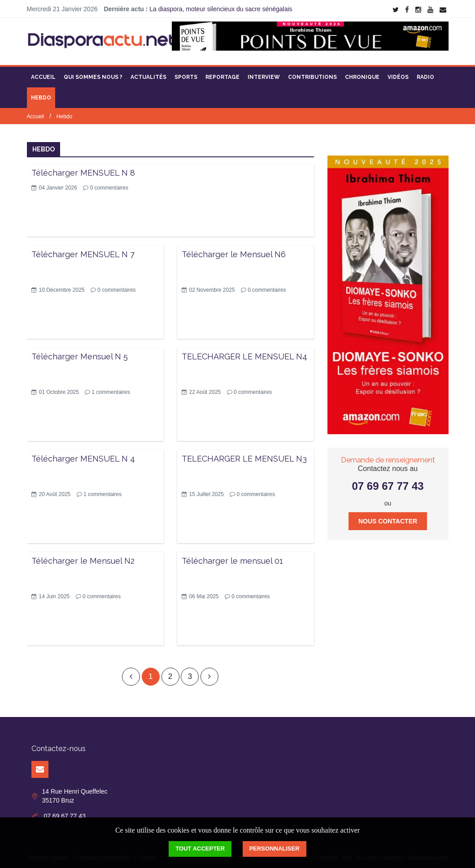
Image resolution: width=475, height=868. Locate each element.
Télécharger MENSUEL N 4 (83, 456)
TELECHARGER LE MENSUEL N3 (244, 456)
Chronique (362, 74)
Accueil (43, 74)
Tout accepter (200, 849)
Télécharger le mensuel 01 (232, 558)
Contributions (312, 74)
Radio (425, 74)
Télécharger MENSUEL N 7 (83, 251)
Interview (264, 74)
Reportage (222, 74)
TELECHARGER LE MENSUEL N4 (244, 353)
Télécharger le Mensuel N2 (83, 558)
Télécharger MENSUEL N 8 (83, 170)
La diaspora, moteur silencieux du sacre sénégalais (221, 9)
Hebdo (41, 95)
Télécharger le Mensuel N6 (234, 251)
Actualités (148, 74)
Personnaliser (275, 849)
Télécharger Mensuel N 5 (80, 353)
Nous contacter (388, 518)
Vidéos (398, 74)
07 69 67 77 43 (388, 483)
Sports (186, 74)
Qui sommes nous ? (93, 74)
